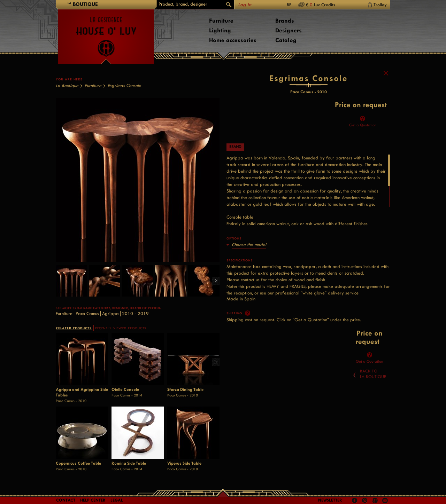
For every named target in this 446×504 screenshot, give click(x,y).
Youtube (385, 501)
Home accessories (233, 40)
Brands (285, 21)
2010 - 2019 (135, 313)
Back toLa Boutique (373, 374)
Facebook (355, 501)
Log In (245, 5)
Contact (66, 500)
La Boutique (67, 85)
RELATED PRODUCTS (74, 328)
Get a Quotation (363, 125)
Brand (235, 147)
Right (213, 281)
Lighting (220, 30)
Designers (289, 30)
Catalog (286, 40)
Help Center (93, 500)
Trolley (380, 5)
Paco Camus (87, 313)
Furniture (221, 21)
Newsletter (330, 500)
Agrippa (110, 313)
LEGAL (117, 500)
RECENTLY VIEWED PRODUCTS (121, 328)
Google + (376, 501)
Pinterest (365, 501)
